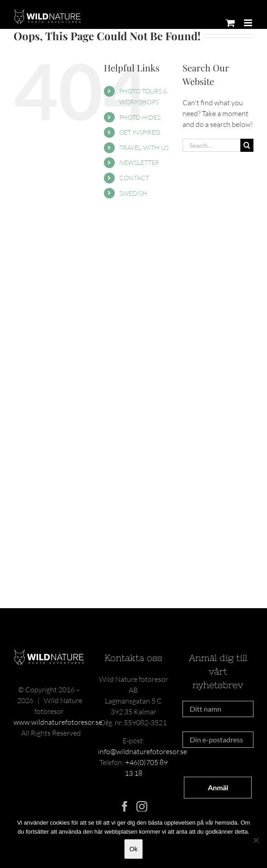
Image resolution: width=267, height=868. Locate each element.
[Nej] (256, 840)
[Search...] (211, 145)
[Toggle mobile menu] (249, 23)
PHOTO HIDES (140, 117)
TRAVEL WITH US (144, 148)
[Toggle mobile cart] (230, 23)
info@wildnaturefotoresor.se (143, 751)
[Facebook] (125, 807)
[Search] (247, 145)
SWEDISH (133, 193)
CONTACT (134, 178)
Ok (134, 849)
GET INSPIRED (140, 132)
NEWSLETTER (139, 162)
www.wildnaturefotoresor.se (58, 722)
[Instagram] (142, 807)
